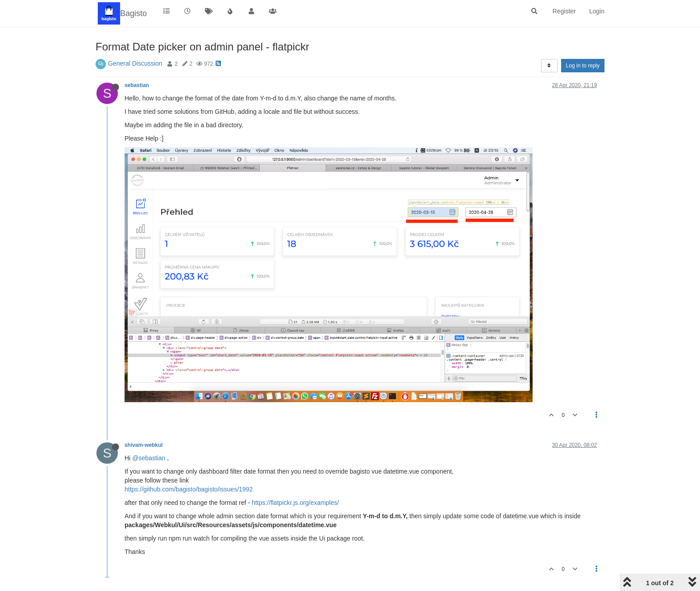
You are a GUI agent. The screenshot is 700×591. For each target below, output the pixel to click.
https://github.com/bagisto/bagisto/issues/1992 (189, 489)
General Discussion (135, 63)
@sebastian (149, 458)
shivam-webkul (144, 445)
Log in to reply (583, 66)
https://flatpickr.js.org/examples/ (295, 503)
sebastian (137, 85)
